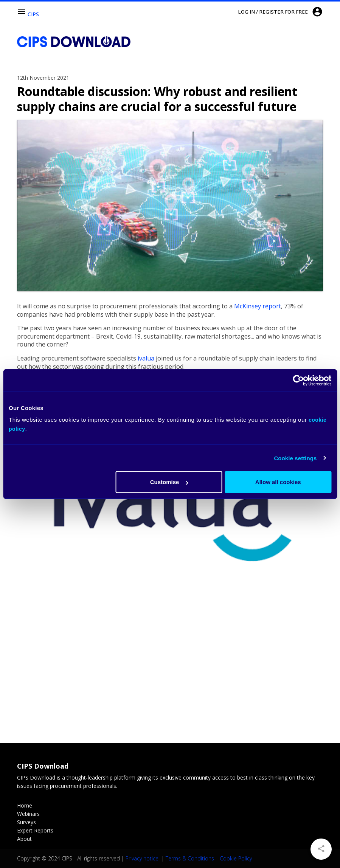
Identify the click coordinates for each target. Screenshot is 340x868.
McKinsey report (258, 306)
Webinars (28, 814)
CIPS (33, 14)
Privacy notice (143, 858)
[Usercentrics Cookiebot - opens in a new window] (298, 380)
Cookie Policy (236, 858)
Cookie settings (295, 458)
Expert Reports (35, 830)
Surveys (26, 822)
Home (25, 805)
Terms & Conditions (190, 858)
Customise (169, 482)
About (24, 839)
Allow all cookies (278, 482)
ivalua (146, 358)
